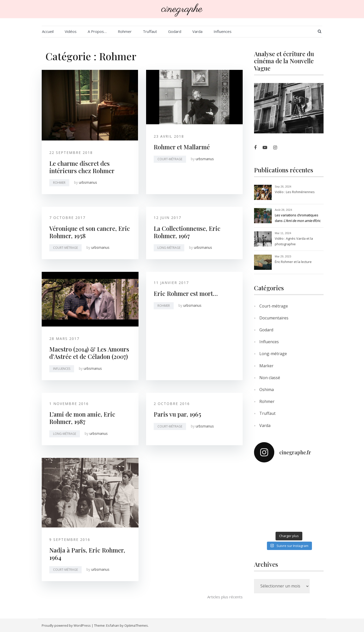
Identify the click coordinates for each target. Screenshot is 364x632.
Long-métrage (169, 248)
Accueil (48, 31)
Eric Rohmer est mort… (186, 293)
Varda (197, 31)
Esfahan (113, 625)
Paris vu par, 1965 (177, 414)
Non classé (270, 378)
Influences (223, 31)
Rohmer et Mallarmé (182, 147)
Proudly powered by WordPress (66, 625)
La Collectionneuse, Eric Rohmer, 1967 (187, 232)
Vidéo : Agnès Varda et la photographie (294, 241)
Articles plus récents (225, 597)
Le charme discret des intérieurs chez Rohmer (82, 167)
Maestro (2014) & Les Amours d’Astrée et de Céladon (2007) (89, 353)
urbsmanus (88, 182)
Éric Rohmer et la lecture (293, 262)
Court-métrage (170, 159)
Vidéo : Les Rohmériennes (295, 192)
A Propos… (97, 31)
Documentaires (274, 318)
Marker (266, 366)
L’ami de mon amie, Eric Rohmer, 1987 (82, 418)
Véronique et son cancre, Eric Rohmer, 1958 (90, 232)
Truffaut (150, 31)
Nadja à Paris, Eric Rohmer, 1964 (87, 554)
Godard (175, 31)
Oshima (267, 390)
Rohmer (125, 31)
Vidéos (71, 31)
